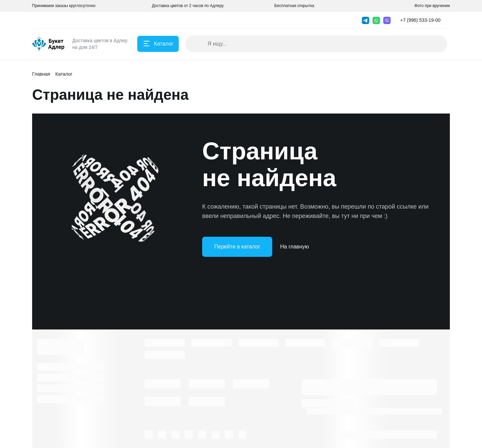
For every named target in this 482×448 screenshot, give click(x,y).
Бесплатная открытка (294, 6)
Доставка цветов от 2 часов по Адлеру (188, 6)
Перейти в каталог (237, 247)
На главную (295, 247)
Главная (41, 74)
